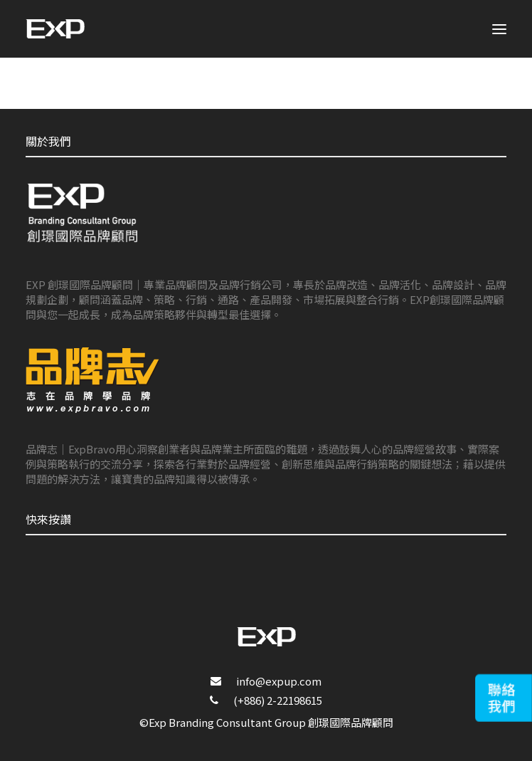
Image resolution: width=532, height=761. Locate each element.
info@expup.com (279, 681)
